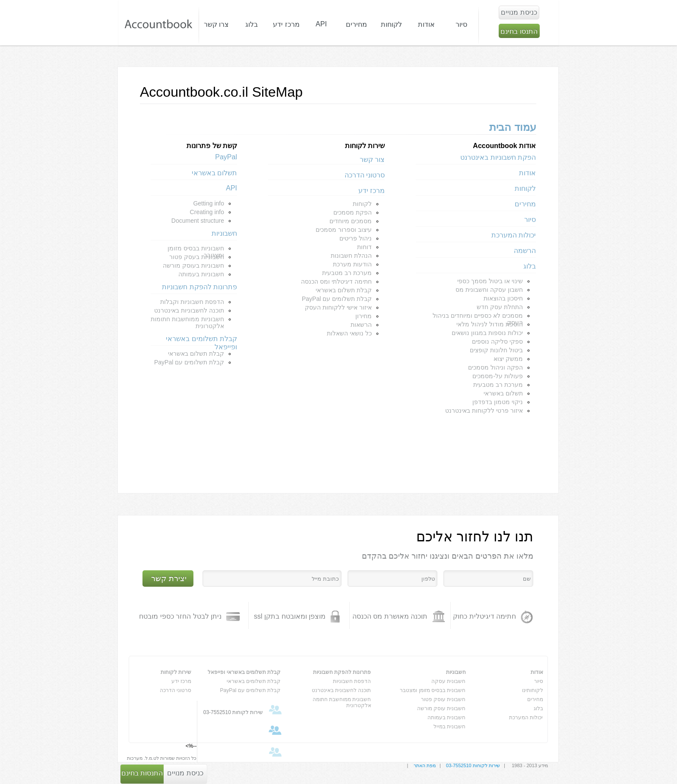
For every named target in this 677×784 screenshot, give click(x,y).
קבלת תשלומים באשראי (254, 681)
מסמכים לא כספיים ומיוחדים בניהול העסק (478, 316)
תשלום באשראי (503, 393)
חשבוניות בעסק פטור (197, 257)
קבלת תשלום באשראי (344, 290)
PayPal (226, 157)
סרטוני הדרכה (365, 175)
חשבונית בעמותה (446, 718)
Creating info (207, 212)
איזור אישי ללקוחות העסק (338, 307)
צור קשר (372, 160)
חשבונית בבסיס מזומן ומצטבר (433, 690)
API (231, 188)
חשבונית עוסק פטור (443, 699)
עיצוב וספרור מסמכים (344, 230)
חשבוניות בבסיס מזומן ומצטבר (196, 249)
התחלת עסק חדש (500, 307)
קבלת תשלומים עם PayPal (337, 299)
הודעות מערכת (352, 264)
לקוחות (525, 188)
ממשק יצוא (508, 359)
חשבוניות (224, 233)
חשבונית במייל (449, 727)
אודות (527, 173)
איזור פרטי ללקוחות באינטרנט (484, 411)
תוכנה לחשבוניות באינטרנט (189, 310)
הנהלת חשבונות (351, 256)
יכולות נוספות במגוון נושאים (487, 333)
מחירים (356, 24)
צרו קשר (216, 24)
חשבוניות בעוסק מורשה (193, 266)
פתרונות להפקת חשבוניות (199, 287)
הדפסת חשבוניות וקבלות (192, 302)
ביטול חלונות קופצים (496, 350)
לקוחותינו (533, 690)
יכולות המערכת (514, 235)
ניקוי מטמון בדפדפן (498, 402)
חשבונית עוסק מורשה (441, 708)
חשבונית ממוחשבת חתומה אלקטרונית (342, 701)
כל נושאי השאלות (349, 333)
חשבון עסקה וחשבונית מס (489, 290)
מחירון (364, 316)
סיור (461, 24)
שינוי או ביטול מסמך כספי (490, 281)
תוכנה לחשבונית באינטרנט (342, 690)
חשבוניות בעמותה (201, 274)
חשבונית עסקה (448, 681)
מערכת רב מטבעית (498, 385)
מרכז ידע (372, 191)
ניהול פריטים (356, 238)
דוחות (364, 247)
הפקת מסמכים (353, 212)
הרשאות (361, 325)
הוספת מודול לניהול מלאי (490, 324)
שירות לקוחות (176, 672)
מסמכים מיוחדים (351, 221)
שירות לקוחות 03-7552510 (473, 765)
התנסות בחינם (142, 773)
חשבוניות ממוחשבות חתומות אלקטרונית (187, 322)
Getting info (209, 203)
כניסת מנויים (185, 773)
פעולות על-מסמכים (498, 376)
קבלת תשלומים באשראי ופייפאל (201, 340)
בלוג (530, 266)
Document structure (198, 221)
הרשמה (525, 251)
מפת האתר (425, 765)
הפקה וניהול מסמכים (495, 367)
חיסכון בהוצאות (503, 298)
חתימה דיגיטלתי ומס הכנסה (336, 281)
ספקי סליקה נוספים (497, 341)
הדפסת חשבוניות (352, 681)
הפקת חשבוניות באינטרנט (498, 157)
